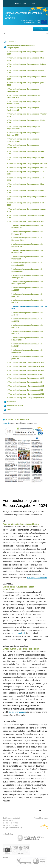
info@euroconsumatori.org (12, 828)
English (33, 3)
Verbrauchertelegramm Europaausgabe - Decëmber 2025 (24, 97)
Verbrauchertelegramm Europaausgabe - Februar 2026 (27, 65)
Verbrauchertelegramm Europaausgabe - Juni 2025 (25, 153)
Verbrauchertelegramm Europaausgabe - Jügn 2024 (28, 295)
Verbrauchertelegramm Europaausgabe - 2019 (26, 378)
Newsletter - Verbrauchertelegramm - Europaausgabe (21, 47)
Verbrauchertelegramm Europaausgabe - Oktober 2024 (28, 252)
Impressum (44, 818)
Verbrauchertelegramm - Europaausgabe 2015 (26, 394)
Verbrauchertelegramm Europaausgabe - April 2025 (26, 179)
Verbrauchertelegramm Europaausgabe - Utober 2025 (26, 121)
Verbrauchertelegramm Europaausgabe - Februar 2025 (27, 198)
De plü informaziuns (17, 712)
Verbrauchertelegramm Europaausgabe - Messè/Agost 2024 (28, 283)
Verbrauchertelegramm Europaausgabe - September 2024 (28, 264)
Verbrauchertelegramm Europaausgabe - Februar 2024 (28, 339)
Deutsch (17, 3)
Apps (9, 410)
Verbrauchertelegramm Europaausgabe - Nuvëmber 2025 (24, 109)
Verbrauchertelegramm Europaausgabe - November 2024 (28, 239)
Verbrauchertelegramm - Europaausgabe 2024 (26, 221)
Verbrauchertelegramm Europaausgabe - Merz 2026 (26, 59)
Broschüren (11, 402)
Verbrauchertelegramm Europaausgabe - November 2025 (24, 103)
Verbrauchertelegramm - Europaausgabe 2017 (26, 386)
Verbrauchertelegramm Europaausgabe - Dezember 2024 (28, 227)
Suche (41, 29)
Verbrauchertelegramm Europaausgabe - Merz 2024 (28, 332)
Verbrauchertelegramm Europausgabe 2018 (25, 382)
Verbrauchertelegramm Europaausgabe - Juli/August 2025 (24, 140)
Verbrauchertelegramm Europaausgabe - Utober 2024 (28, 258)
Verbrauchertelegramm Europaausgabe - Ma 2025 (28, 168)
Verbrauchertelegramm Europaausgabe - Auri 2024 (28, 320)
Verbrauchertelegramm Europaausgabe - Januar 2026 (26, 78)
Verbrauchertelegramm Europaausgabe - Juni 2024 (28, 289)
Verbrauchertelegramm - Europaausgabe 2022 (26, 366)
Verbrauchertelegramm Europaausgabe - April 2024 (28, 314)
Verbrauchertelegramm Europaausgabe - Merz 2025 (26, 185)
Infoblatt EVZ (12, 42)
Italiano (25, 3)
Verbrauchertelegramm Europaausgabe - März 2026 (26, 53)
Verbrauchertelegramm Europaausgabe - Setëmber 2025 (24, 134)
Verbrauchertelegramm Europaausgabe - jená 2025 (25, 84)
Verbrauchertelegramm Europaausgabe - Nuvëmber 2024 (28, 245)
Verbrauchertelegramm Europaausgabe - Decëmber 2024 (28, 233)
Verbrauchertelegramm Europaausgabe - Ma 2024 (29, 308)
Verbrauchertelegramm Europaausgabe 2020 (26, 374)
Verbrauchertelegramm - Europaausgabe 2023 (26, 362)
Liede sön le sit (19, 633)
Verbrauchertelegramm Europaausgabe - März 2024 (28, 326)
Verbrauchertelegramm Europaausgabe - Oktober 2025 (27, 115)
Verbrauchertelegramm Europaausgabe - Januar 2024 (28, 351)
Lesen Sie (6, 423)
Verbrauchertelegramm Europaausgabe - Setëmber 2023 (28, 270)
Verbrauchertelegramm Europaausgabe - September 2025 (24, 128)
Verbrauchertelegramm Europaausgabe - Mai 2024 (28, 301)
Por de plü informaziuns (37, 578)
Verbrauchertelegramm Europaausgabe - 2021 (26, 370)
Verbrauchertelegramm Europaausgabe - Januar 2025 (26, 210)
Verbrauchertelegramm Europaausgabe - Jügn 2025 (26, 159)
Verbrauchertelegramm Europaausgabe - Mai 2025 (28, 164)
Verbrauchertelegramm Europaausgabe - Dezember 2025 (24, 90)
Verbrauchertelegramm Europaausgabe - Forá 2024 (28, 345)
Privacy (36, 818)
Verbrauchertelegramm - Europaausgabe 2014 (26, 398)
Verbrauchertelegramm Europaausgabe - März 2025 (26, 191)
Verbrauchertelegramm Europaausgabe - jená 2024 (28, 357)
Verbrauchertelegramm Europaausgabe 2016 (26, 390)
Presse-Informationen (15, 406)
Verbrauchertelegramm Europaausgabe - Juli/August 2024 (28, 276)
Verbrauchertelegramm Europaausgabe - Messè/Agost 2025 (24, 146)
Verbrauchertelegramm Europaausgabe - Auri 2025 (25, 173)
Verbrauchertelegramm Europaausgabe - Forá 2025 (26, 72)
